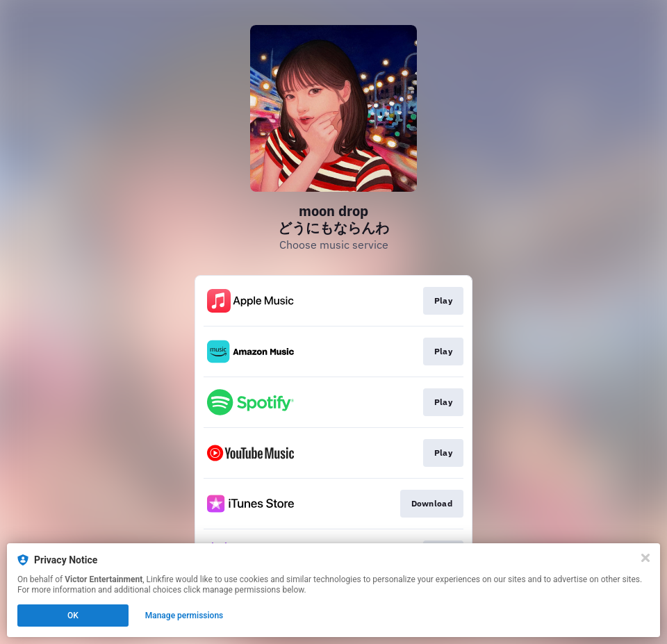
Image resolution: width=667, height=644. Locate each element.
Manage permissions (184, 616)
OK (73, 616)
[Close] (645, 558)
